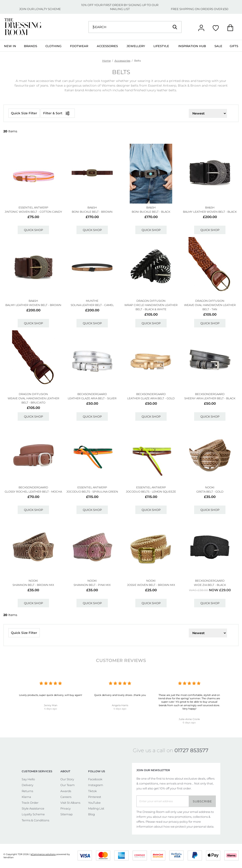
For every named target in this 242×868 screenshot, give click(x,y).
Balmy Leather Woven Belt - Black (210, 212)
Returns (27, 791)
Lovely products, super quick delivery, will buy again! (51, 695)
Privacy (66, 808)
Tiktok (92, 791)
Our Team (68, 785)
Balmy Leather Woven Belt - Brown (33, 305)
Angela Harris (120, 705)
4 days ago (51, 709)
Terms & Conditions (35, 820)
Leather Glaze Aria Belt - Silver (92, 398)
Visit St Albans (70, 803)
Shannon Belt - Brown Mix (33, 585)
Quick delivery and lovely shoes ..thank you (120, 695)
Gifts (234, 46)
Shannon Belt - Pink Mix (92, 585)
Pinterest (95, 797)
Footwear (79, 46)
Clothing (53, 46)
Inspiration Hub (192, 46)
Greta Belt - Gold (210, 492)
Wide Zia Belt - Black (210, 585)
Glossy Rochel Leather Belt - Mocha (33, 492)
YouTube (94, 803)
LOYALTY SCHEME (48, 9)
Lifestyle (161, 46)
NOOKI (210, 487)
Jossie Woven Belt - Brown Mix (151, 585)
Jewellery (136, 46)
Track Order (30, 803)
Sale (218, 46)
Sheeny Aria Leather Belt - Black (210, 398)
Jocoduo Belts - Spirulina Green (92, 492)
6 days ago (189, 722)
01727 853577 (191, 750)
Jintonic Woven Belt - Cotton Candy (33, 212)
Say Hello (28, 779)
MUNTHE (92, 301)
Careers (66, 797)
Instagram (96, 785)
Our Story (67, 779)
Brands (31, 46)
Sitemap (67, 814)
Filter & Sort (58, 113)
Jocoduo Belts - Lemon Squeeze (151, 492)
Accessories (107, 46)
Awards (66, 791)
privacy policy (178, 822)
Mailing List (96, 808)
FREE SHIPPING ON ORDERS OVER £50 (200, 9)
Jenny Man (51, 705)
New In (10, 46)
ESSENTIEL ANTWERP (33, 207)
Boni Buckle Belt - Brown (92, 212)
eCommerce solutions (43, 854)
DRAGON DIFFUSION (151, 301)
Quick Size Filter (24, 113)
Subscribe (202, 801)
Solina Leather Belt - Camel (92, 305)
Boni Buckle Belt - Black (151, 212)
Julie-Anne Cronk (189, 719)
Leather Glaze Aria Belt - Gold (151, 398)
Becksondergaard (92, 394)
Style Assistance (33, 808)
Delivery (28, 785)
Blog (91, 814)
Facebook (95, 779)
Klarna (26, 797)
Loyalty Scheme (33, 814)
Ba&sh (92, 207)
